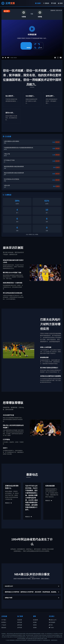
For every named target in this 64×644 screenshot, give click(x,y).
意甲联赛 (20, 628)
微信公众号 (53, 620)
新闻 (60, 3)
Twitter (51, 628)
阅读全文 (8, 503)
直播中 (38, 3)
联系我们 (4, 622)
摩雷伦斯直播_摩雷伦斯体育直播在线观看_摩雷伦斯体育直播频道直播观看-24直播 (25, 634)
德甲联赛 (20, 625)
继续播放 (26, 46)
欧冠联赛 (35, 620)
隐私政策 (4, 628)
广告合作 (4, 625)
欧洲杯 (35, 622)
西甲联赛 (20, 622)
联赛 (54, 3)
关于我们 (4, 620)
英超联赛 (20, 620)
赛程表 (46, 3)
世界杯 (35, 625)
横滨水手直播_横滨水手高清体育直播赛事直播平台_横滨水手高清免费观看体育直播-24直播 (24, 637)
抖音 (51, 625)
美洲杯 (35, 628)
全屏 (38, 46)
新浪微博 (52, 622)
